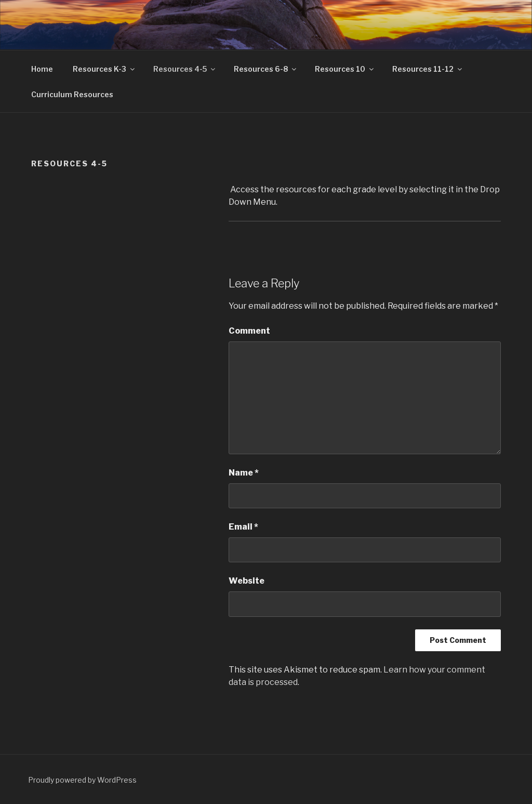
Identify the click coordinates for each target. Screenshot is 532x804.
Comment (249, 331)
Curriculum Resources (72, 94)
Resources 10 (345, 69)
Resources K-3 (104, 69)
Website (247, 581)
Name (244, 473)
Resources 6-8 (266, 69)
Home (42, 69)
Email (243, 527)
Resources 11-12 (428, 69)
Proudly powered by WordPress (82, 780)
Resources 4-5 (185, 69)
